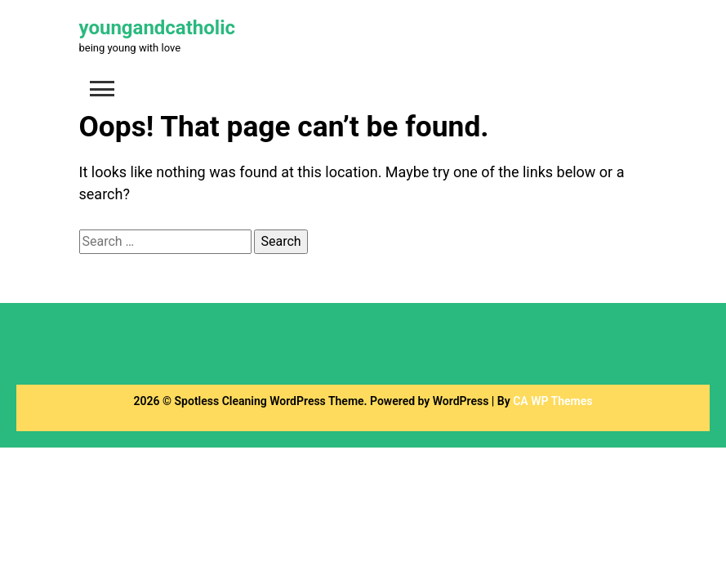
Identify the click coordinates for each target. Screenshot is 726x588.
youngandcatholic (158, 28)
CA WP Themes (552, 401)
